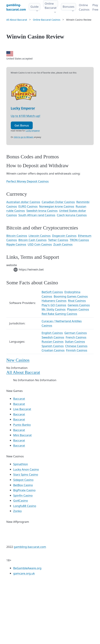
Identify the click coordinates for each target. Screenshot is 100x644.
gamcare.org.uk (24, 573)
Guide (35, 7)
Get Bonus (22, 125)
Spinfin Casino (23, 495)
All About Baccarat (23, 372)
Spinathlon (21, 464)
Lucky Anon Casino (26, 469)
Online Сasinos (84, 7)
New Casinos (18, 360)
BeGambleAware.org (27, 568)
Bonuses (68, 7)
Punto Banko (22, 425)
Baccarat (19, 399)
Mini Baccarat (22, 435)
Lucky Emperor (23, 108)
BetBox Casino (23, 485)
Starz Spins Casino (26, 474)
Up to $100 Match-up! (26, 116)
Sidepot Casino (23, 480)
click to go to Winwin (24, 137)
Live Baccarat (22, 409)
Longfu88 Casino (25, 506)
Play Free (95, 7)
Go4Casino (21, 501)
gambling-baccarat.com (30, 547)
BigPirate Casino (24, 490)
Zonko (17, 511)
